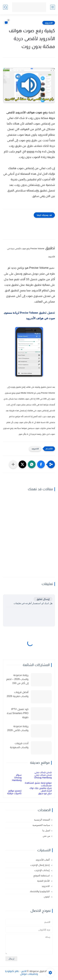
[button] (41, 464)
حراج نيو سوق (45, 793)
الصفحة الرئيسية (42, 820)
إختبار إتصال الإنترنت (40, 865)
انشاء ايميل (46, 791)
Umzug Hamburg (43, 777)
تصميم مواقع (15, 791)
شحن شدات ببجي (43, 772)
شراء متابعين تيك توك (41, 788)
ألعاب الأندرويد (43, 860)
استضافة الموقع (42, 876)
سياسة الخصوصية (41, 825)
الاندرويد (49, 23)
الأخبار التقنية (44, 881)
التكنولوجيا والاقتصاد (40, 891)
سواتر (19, 775)
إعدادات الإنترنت (42, 870)
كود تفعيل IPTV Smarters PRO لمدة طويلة (18, 713)
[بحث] (5, 7)
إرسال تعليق (43, 599)
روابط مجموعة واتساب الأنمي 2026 (18, 728)
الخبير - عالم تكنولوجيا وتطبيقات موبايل (21, 972)
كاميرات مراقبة (14, 793)
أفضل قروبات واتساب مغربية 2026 (18, 694)
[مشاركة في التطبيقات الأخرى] (13, 464)
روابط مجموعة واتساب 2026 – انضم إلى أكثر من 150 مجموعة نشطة (17, 680)
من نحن (46, 836)
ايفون (47, 897)
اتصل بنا (46, 831)
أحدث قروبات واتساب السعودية (19, 745)
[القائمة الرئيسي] (53, 7)
